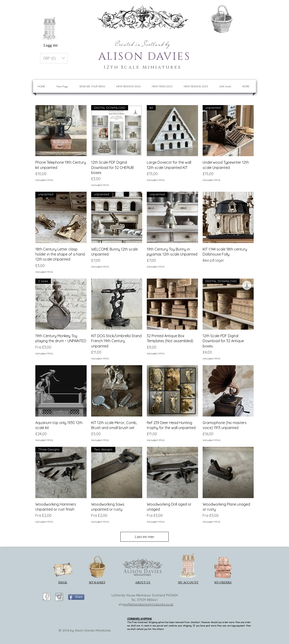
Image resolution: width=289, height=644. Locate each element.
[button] (240, 17)
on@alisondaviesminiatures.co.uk (149, 605)
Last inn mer (145, 537)
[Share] (76, 597)
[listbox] (54, 58)
